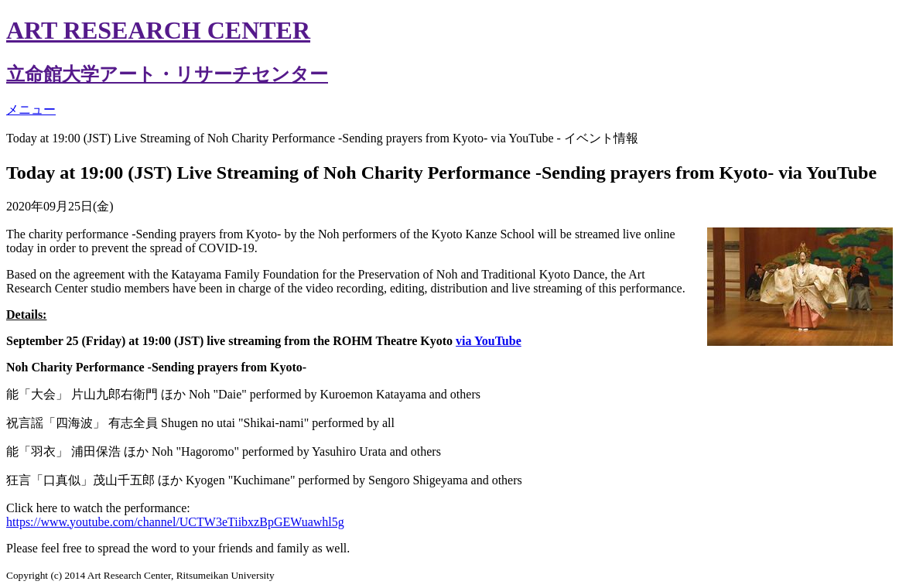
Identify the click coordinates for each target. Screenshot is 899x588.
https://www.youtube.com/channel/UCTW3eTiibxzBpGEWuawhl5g (175, 522)
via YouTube (489, 341)
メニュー (31, 109)
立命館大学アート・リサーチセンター (167, 74)
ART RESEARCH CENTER (158, 30)
